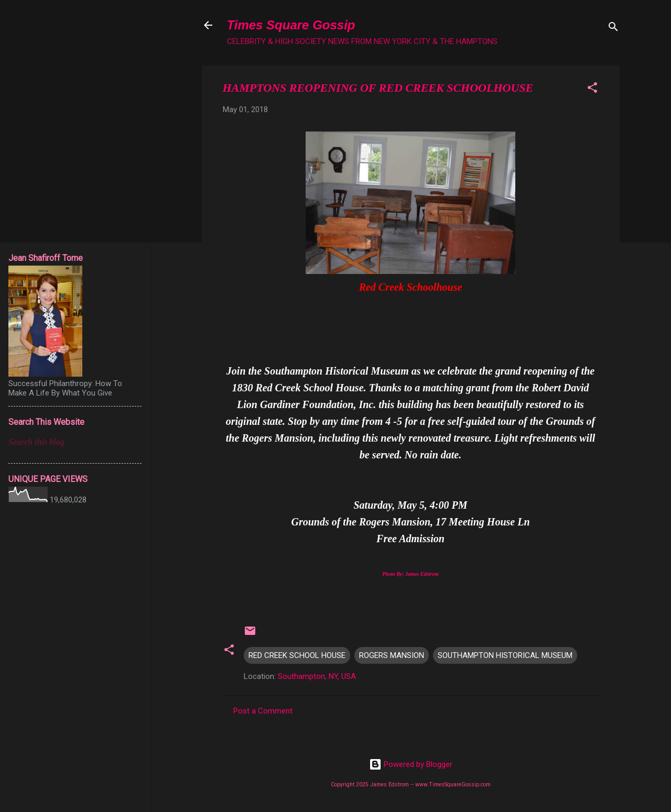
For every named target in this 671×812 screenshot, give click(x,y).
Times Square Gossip (291, 25)
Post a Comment (263, 711)
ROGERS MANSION (392, 655)
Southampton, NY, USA (317, 676)
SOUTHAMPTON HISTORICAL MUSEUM (505, 655)
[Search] (613, 29)
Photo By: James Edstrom (410, 574)
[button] (592, 89)
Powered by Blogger (411, 764)
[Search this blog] (75, 442)
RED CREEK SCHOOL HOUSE (297, 655)
